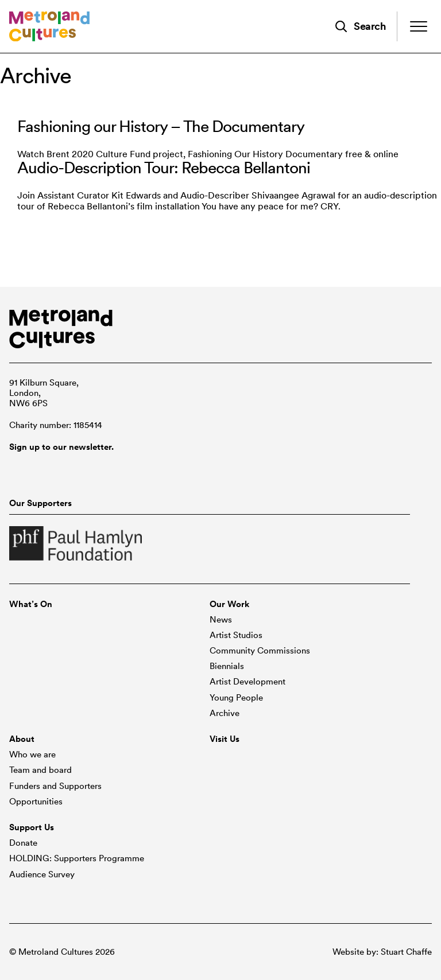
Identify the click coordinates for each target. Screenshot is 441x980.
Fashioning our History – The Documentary (161, 126)
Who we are (32, 755)
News (221, 620)
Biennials (227, 666)
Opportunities (36, 802)
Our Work (229, 604)
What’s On (31, 604)
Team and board (40, 770)
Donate (23, 843)
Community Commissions (260, 651)
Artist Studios (236, 635)
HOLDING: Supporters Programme (77, 858)
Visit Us (225, 739)
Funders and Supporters (55, 786)
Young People (236, 698)
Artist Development (247, 682)
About (22, 739)
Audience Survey (42, 874)
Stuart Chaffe (406, 952)
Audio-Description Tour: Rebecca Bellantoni (164, 168)
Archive (225, 713)
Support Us (32, 827)
